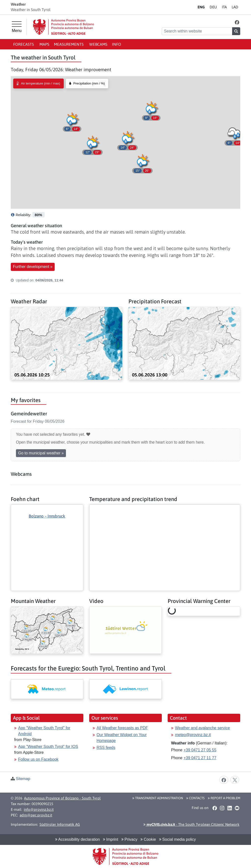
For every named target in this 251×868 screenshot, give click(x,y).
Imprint (111, 839)
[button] (237, 22)
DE (213, 7)
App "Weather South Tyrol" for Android (44, 731)
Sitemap (23, 779)
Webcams (98, 44)
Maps (44, 44)
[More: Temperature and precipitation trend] (165, 509)
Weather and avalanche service (202, 728)
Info (117, 44)
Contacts (195, 798)
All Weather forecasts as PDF (122, 728)
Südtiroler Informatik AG (60, 824)
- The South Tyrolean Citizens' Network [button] (191, 824)
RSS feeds (106, 748)
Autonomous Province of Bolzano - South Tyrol (62, 798)
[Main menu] (17, 27)
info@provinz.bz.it (39, 809)
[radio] (38, 84)
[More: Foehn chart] (47, 539)
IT (224, 7)
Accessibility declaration (77, 839)
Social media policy (177, 839)
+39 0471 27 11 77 (200, 758)
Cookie (148, 839)
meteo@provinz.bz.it (193, 735)
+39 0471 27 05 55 (200, 750)
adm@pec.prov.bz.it (36, 815)
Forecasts (24, 44)
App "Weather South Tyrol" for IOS (48, 747)
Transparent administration (158, 798)
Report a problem (224, 798)
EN (201, 7)
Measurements (69, 44)
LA (235, 7)
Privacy (129, 839)
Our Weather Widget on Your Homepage (122, 738)
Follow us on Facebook (38, 759)
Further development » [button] (33, 267)
